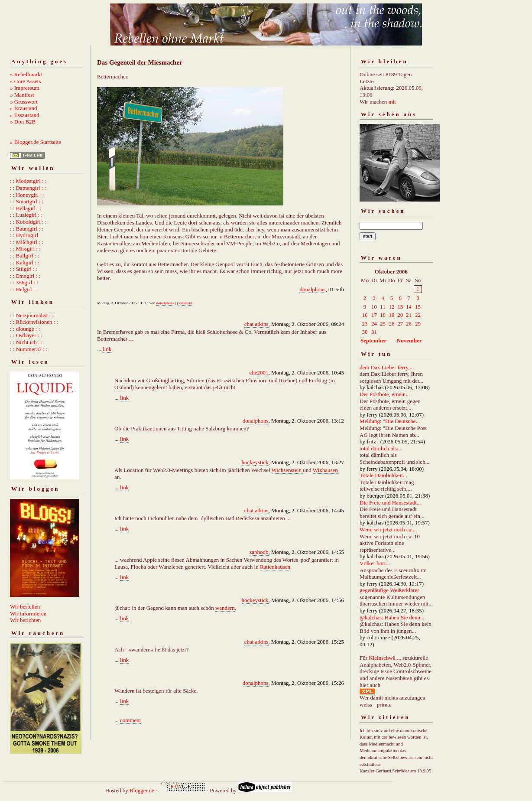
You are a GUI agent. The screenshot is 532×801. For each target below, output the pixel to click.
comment (185, 303)
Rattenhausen (275, 567)
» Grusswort (24, 102)
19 (391, 315)
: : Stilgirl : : (24, 269)
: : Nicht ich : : (26, 342)
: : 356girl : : (24, 282)
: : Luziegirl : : (26, 215)
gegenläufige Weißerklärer (389, 590)
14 (409, 307)
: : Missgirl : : (25, 249)
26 (391, 324)
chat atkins (256, 324)
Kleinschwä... (384, 658)
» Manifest (22, 95)
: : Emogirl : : (25, 276)
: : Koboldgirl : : (28, 222)
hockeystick (255, 462)
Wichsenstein (287, 470)
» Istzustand (23, 108)
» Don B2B (23, 122)
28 (409, 324)
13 (400, 307)
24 (374, 324)
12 (391, 307)
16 (365, 315)
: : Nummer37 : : (29, 349)
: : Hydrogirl (24, 235)
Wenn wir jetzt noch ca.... (388, 529)
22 (418, 315)
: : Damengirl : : (28, 188)
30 (365, 332)
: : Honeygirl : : (27, 195)
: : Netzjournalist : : (32, 315)
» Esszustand (25, 115)
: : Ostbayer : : (26, 335)
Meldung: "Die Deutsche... (390, 421)
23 (365, 324)
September (373, 340)
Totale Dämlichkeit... (383, 475)
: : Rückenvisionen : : (34, 322)
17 (374, 315)
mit (392, 102)
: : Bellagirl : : (26, 208)
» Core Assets (26, 81)
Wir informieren (28, 614)
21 (409, 315)
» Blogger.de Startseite (36, 142)
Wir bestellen (25, 607)
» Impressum (25, 88)
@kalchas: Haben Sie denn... (392, 617)
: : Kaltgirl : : (25, 262)
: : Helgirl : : (24, 289)
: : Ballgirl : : (24, 256)
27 (400, 324)
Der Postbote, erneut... (385, 394)
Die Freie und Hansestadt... (390, 503)
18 (383, 315)
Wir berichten (25, 620)
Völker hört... (375, 563)
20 (400, 315)
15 (418, 307)
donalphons (312, 289)
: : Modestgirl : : (28, 181)
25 (383, 324)
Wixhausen (325, 470)
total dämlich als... (380, 448)
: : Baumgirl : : (27, 229)
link (107, 349)
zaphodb (259, 552)
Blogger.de (142, 790)
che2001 (259, 373)
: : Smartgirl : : (27, 201)
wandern (225, 608)
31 (374, 332)
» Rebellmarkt (26, 74)
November (409, 340)
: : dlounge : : (25, 329)
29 (418, 324)
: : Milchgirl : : (27, 242)
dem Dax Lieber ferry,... (387, 367)
